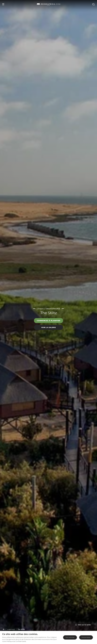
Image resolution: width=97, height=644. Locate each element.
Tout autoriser (70, 637)
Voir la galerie (49, 327)
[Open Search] (93, 4)
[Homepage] (4, 629)
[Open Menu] (3, 4)
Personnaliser (86, 637)
